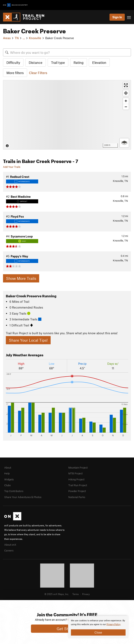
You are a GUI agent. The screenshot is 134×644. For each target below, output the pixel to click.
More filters (15, 73)
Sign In (117, 17)
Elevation (99, 62)
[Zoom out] (126, 107)
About (8, 468)
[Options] (124, 143)
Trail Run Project (78, 485)
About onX (10, 545)
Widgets (9, 479)
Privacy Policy (113, 624)
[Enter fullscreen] (126, 85)
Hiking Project (76, 479)
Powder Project (77, 491)
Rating (79, 62)
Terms (76, 594)
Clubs (7, 485)
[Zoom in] (126, 101)
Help (7, 473)
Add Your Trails (12, 167)
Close (98, 632)
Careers (9, 550)
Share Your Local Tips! (28, 340)
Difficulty (13, 62)
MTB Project (75, 473)
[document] (98, 627)
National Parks (77, 497)
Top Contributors (14, 491)
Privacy (86, 594)
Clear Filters (38, 73)
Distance (36, 62)
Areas (7, 38)
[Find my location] (126, 93)
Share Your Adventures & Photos (23, 497)
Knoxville (35, 38)
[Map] (67, 115)
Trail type (58, 62)
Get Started (67, 629)
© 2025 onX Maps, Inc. (57, 594)
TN (17, 38)
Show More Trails (21, 278)
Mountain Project (78, 468)
